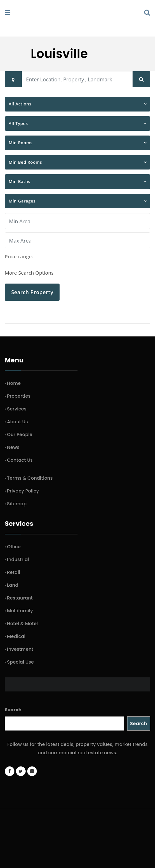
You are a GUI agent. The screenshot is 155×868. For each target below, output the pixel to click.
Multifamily (20, 611)
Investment (20, 649)
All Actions (20, 104)
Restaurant (20, 598)
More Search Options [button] (29, 273)
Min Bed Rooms (25, 162)
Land (13, 585)
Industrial (18, 559)
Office (14, 547)
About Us (17, 422)
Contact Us (20, 460)
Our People (20, 434)
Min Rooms (21, 143)
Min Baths (20, 181)
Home (14, 383)
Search (13, 710)
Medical (16, 636)
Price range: (19, 256)
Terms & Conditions (30, 478)
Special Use (20, 662)
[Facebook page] (10, 771)
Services (17, 409)
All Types (18, 123)
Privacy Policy (23, 491)
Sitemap (17, 504)
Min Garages (22, 201)
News (13, 447)
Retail (14, 572)
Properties (19, 396)
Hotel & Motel (22, 624)
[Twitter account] (21, 771)
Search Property (32, 292)
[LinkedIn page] (32, 771)
